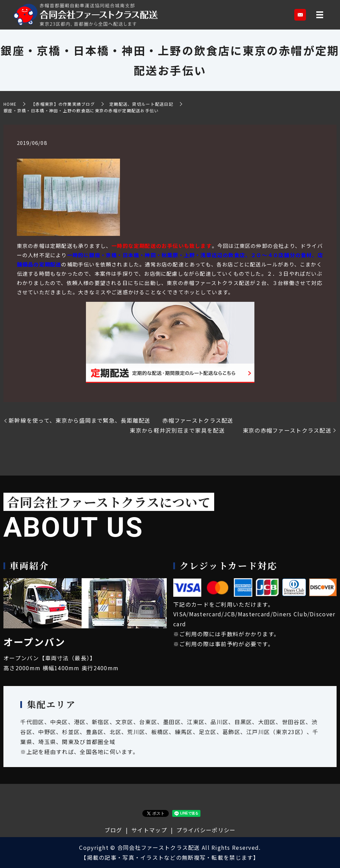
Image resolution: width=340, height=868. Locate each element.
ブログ (113, 830)
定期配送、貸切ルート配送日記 (141, 104)
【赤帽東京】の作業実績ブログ (63, 104)
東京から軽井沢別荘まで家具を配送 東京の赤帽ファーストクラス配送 (231, 430)
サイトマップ (149, 830)
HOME (10, 104)
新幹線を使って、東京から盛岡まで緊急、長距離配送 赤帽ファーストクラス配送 (121, 420)
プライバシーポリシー (206, 830)
